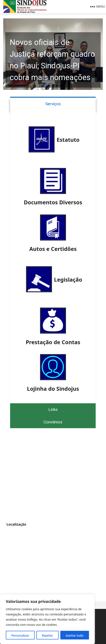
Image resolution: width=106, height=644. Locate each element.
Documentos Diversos (53, 202)
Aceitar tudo (75, 635)
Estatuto (68, 140)
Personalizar (20, 635)
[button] (53, 54)
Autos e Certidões (53, 249)
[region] (47, 619)
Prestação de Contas (53, 342)
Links (53, 409)
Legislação (68, 279)
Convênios (53, 422)
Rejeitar (47, 635)
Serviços (53, 104)
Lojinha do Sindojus (53, 389)
